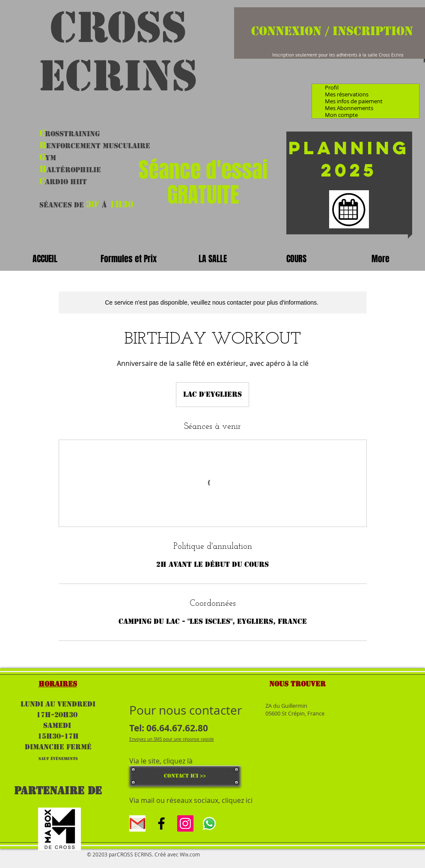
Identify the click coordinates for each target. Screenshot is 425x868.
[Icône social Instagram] (185, 823)
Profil (332, 87)
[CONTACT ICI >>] (185, 776)
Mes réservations (347, 94)
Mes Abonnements (349, 108)
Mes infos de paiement (354, 101)
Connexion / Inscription (332, 31)
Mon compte (341, 115)
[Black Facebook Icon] (161, 823)
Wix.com (190, 854)
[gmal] (137, 823)
